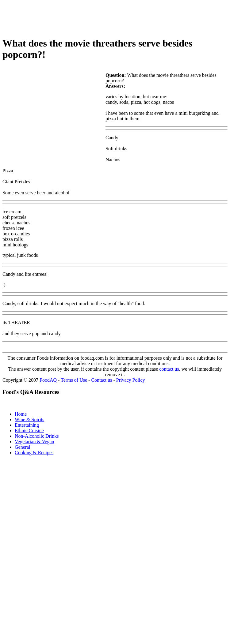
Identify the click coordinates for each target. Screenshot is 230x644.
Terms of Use (74, 380)
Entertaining (27, 425)
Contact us (102, 380)
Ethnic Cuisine (29, 431)
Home (21, 414)
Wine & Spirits (29, 419)
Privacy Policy (131, 380)
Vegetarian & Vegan (34, 442)
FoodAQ (48, 380)
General (23, 447)
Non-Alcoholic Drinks (37, 436)
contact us (169, 369)
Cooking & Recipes (34, 453)
